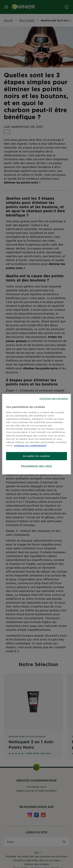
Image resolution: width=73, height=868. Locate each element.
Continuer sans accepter (54, 398)
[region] (36, 434)
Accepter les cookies (36, 456)
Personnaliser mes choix (36, 466)
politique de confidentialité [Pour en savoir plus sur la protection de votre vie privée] (30, 445)
